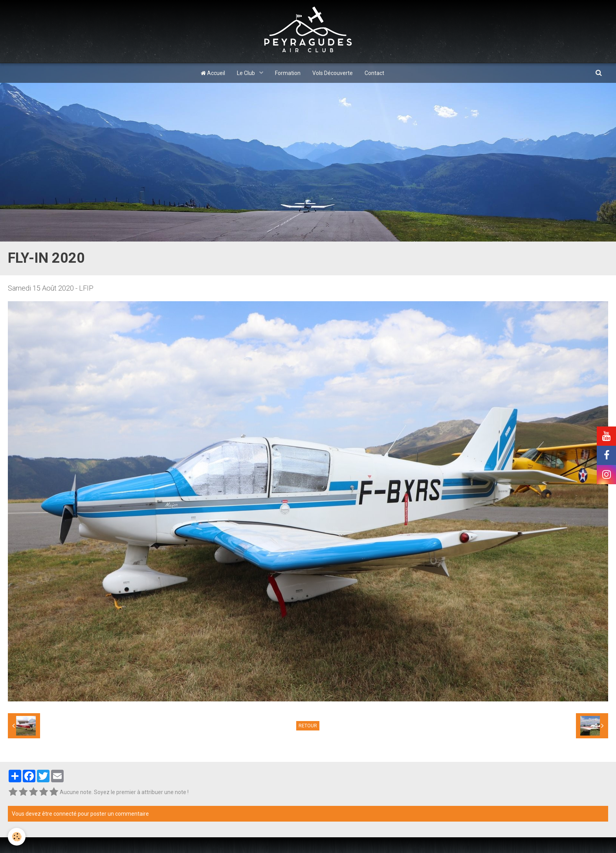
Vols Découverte (333, 73)
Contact (374, 73)
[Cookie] (17, 837)
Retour (308, 726)
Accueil (213, 73)
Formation (288, 73)
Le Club (247, 73)
